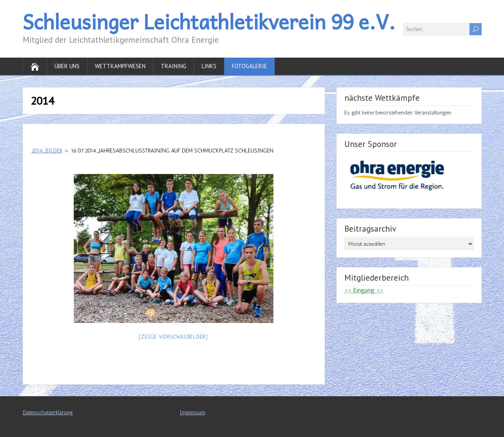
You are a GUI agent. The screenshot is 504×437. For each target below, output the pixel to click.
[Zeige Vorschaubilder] (174, 337)
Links (209, 66)
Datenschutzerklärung (48, 413)
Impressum (193, 413)
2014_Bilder (47, 151)
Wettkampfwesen (120, 66)
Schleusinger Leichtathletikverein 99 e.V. (209, 21)
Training (174, 66)
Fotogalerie (249, 66)
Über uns (67, 66)
